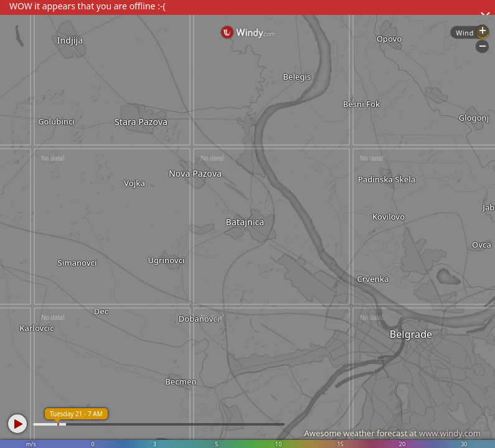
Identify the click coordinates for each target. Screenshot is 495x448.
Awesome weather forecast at (392, 433)
